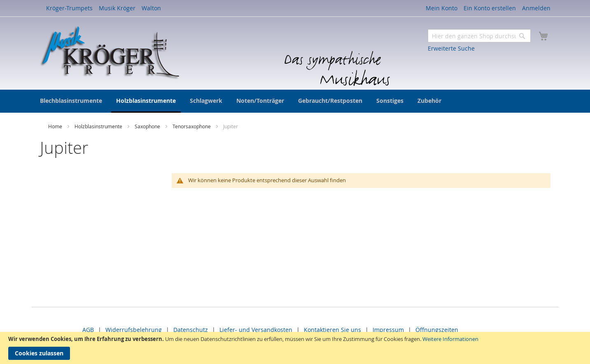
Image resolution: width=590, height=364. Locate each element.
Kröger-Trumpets (69, 8)
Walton (151, 8)
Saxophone (148, 126)
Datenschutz (191, 330)
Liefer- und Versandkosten (256, 330)
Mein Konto (442, 8)
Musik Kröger (117, 8)
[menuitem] (71, 101)
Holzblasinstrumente (99, 126)
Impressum (388, 330)
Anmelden (536, 8)
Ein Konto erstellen (490, 8)
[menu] (295, 101)
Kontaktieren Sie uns (332, 330)
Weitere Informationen (450, 339)
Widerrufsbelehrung (134, 330)
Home (56, 126)
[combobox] (479, 36)
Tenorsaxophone (192, 126)
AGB (88, 330)
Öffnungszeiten (437, 330)
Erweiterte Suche (451, 48)
